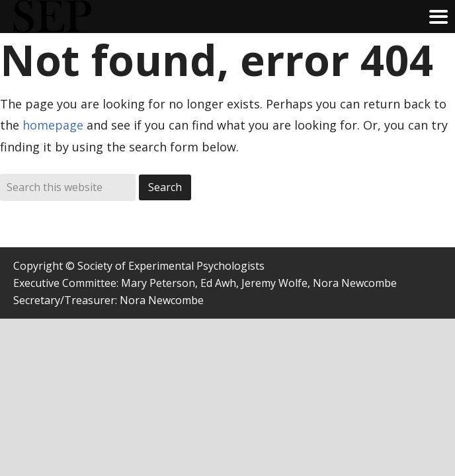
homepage (53, 125)
